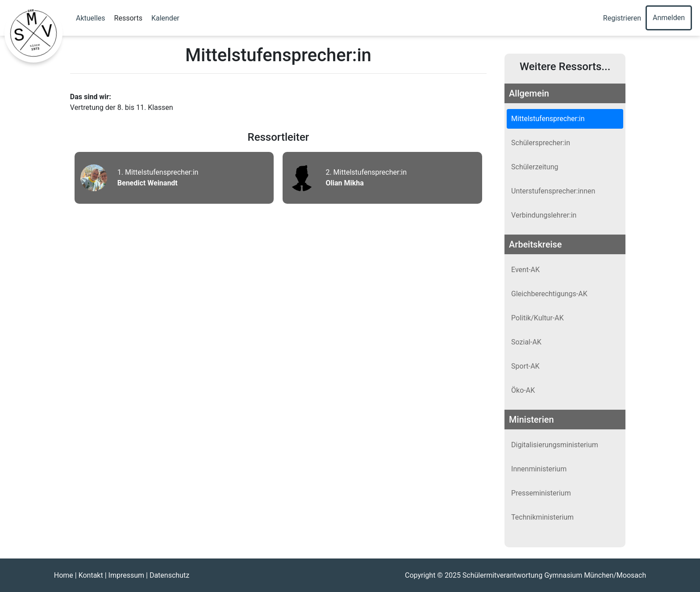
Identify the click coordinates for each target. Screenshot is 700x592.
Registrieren (622, 18)
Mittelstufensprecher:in (548, 119)
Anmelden (669, 18)
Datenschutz (169, 575)
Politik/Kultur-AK (537, 318)
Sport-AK (525, 366)
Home (64, 575)
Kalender (165, 18)
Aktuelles (91, 18)
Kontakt (91, 575)
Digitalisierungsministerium (555, 445)
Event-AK (525, 270)
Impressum (127, 575)
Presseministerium (541, 493)
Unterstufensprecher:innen (553, 191)
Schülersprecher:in (541, 143)
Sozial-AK (526, 342)
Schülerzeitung (535, 167)
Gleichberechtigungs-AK (549, 294)
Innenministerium (539, 469)
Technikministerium (542, 517)
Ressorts (128, 18)
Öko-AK (523, 390)
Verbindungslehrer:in (544, 215)
